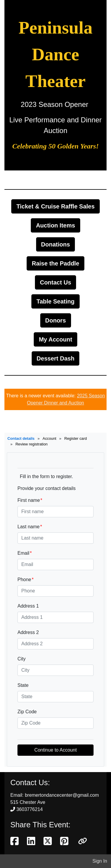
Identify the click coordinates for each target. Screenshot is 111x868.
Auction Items (55, 225)
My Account (55, 339)
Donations (56, 244)
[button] (83, 841)
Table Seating (55, 301)
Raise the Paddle (55, 263)
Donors (56, 320)
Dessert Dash (56, 358)
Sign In (100, 861)
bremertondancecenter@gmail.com (62, 795)
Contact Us (56, 282)
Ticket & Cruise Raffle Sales (55, 206)
